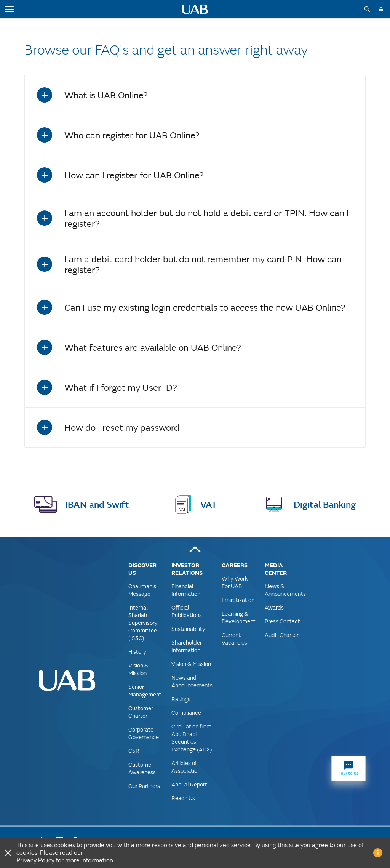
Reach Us (183, 798)
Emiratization (238, 600)
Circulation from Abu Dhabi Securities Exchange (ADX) (192, 738)
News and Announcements (192, 681)
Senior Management (145, 691)
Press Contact (282, 621)
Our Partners (144, 786)
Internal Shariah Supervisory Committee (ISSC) (143, 623)
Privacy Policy (35, 860)
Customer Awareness (142, 768)
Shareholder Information (187, 646)
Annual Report (189, 784)
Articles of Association (186, 767)
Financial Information (186, 590)
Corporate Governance (144, 733)
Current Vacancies (234, 639)
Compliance (186, 713)
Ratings (181, 699)
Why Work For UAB (235, 582)
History (137, 652)
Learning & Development (239, 617)
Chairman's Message (142, 590)
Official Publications (187, 611)
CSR (134, 751)
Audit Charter (282, 635)
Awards (274, 607)
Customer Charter (141, 712)
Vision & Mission (138, 669)
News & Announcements (285, 590)
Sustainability (188, 629)
